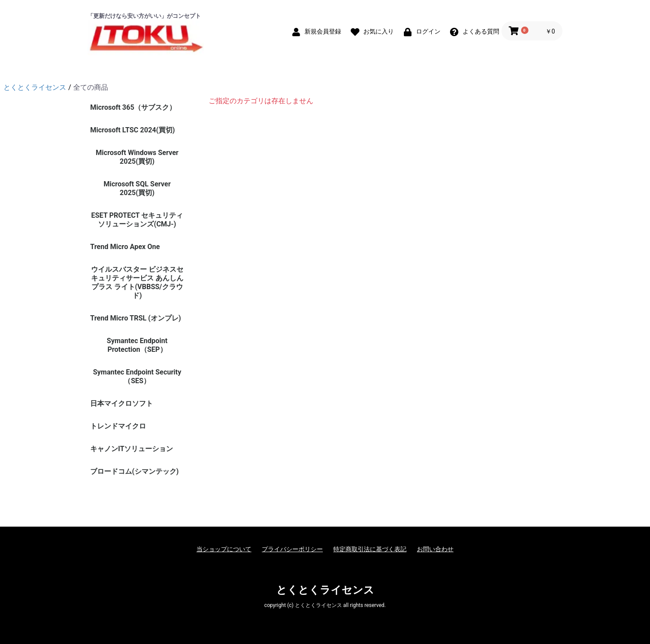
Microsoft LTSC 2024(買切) (133, 130)
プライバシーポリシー (292, 549)
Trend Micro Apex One (125, 247)
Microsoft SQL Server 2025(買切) (137, 188)
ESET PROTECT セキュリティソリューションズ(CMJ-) (137, 220)
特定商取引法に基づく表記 (370, 549)
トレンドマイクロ (118, 426)
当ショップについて (224, 549)
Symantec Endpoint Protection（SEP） (137, 345)
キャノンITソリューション (132, 449)
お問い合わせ (435, 549)
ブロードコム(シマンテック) (134, 471)
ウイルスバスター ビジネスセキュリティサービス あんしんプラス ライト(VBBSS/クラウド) (137, 282)
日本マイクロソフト (122, 403)
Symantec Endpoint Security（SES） (137, 376)
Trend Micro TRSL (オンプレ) (135, 318)
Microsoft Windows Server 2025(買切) (137, 157)
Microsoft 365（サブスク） (133, 107)
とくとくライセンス (325, 590)
